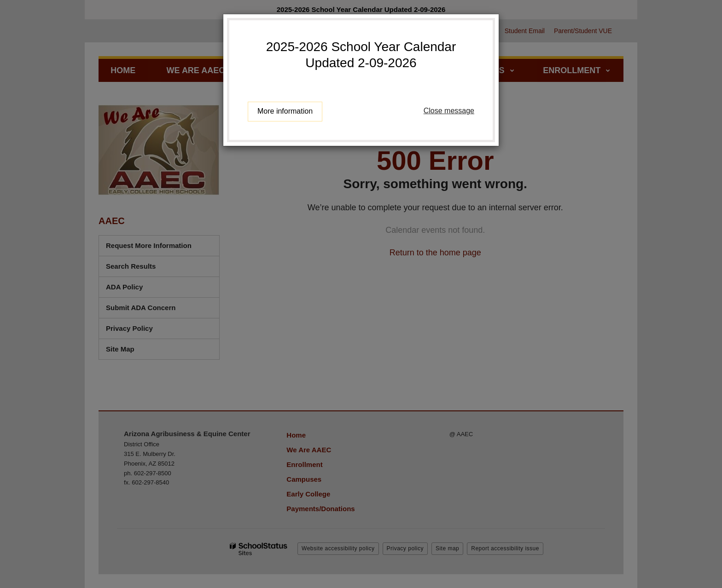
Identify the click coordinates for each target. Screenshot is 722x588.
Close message (449, 111)
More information (285, 111)
